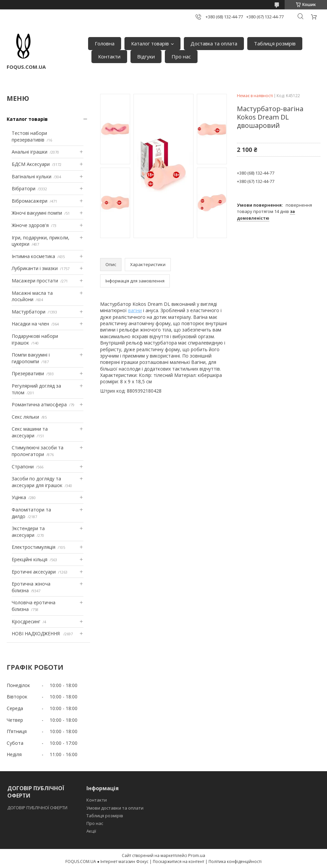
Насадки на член (30, 324)
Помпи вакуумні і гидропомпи (31, 358)
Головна (105, 43)
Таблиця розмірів (275, 43)
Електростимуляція (34, 547)
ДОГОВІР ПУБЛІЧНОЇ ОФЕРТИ (38, 808)
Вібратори (24, 188)
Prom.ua (197, 855)
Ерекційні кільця (30, 559)
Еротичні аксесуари (34, 572)
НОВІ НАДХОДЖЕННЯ (36, 633)
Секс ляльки (25, 417)
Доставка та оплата (214, 43)
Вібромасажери (30, 201)
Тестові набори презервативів (29, 136)
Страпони (23, 467)
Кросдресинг (26, 621)
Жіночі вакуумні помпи (37, 213)
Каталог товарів (150, 43)
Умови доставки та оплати (115, 808)
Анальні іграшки (30, 152)
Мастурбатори (29, 312)
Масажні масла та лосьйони (32, 296)
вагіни (135, 310)
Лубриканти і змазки (35, 268)
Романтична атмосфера (39, 404)
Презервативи (28, 373)
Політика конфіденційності (235, 861)
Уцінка (19, 497)
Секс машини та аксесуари (30, 432)
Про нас (181, 56)
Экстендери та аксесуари (28, 532)
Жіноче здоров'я (30, 225)
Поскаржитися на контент (179, 861)
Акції (91, 831)
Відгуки (146, 56)
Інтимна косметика (33, 256)
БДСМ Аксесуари (31, 164)
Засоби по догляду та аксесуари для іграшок (37, 482)
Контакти (109, 56)
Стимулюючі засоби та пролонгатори (38, 451)
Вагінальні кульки (32, 176)
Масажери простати (35, 281)
